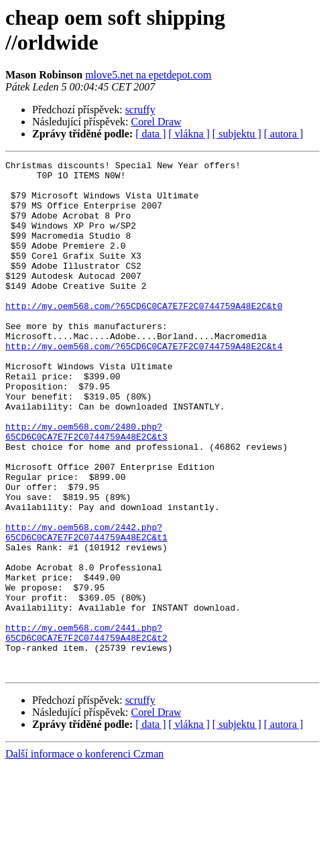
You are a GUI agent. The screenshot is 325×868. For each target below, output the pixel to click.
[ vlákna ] (189, 134)
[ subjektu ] (237, 134)
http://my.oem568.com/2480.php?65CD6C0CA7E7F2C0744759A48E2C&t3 (86, 487)
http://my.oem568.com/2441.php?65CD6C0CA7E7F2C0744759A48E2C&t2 (86, 728)
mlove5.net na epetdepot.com (148, 75)
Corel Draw (156, 122)
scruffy (140, 110)
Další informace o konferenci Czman (84, 856)
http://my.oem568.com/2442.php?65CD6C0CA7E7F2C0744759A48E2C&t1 (86, 607)
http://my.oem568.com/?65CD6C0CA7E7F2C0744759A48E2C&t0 (144, 336)
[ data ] (150, 134)
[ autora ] (284, 134)
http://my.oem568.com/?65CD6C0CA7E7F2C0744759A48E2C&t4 (144, 384)
